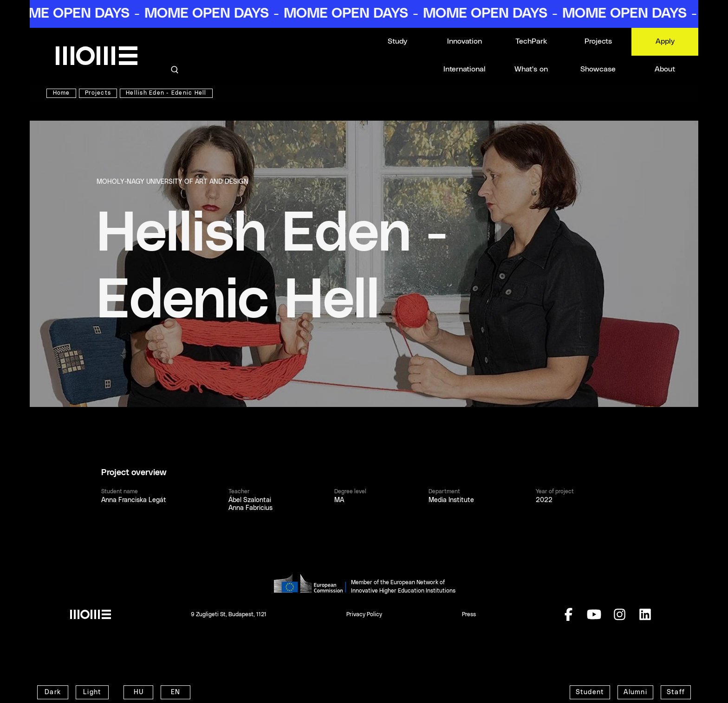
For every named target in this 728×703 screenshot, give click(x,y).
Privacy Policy (364, 614)
